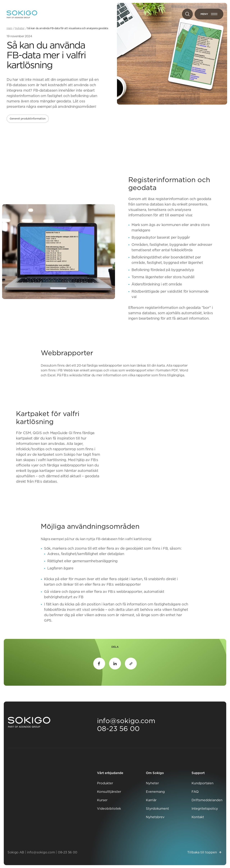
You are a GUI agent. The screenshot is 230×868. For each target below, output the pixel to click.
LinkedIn (115, 664)
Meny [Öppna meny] (212, 15)
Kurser (102, 800)
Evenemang (155, 792)
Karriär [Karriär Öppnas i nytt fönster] (151, 800)
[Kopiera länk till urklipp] (131, 664)
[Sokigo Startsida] (29, 722)
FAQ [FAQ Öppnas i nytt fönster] (195, 792)
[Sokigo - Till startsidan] (22, 14)
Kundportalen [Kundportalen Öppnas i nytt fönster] (203, 783)
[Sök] (187, 14)
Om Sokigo (155, 773)
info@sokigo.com (126, 721)
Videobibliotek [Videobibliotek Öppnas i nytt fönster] (109, 809)
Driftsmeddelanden (207, 800)
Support (198, 773)
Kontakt (198, 817)
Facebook (99, 664)
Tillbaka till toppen (204, 852)
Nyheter (152, 783)
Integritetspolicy (205, 809)
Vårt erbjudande (110, 773)
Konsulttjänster (109, 792)
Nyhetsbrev (155, 817)
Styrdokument (157, 809)
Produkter (105, 783)
